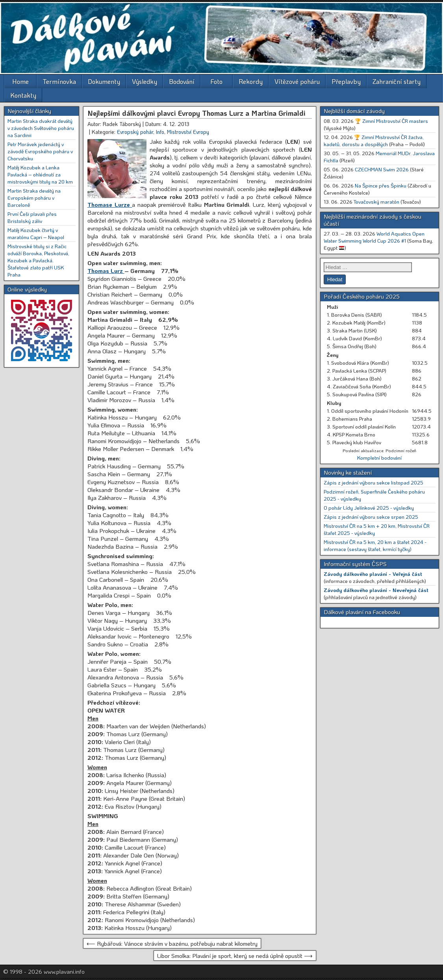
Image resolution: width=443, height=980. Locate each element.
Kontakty (23, 95)
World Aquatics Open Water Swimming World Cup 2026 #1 (374, 237)
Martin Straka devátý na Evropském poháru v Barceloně (34, 198)
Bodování (182, 81)
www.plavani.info (64, 971)
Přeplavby (346, 81)
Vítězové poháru (297, 81)
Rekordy (251, 81)
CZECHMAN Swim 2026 (382, 169)
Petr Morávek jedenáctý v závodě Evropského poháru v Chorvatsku (40, 151)
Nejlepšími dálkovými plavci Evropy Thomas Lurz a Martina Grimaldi (196, 113)
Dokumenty (104, 81)
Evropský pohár (135, 132)
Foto (217, 81)
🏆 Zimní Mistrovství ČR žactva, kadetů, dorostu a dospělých (374, 140)
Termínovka (59, 81)
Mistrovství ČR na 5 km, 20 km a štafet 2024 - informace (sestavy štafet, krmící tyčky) (375, 545)
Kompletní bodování (379, 458)
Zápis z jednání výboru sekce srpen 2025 (371, 517)
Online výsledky (27, 289)
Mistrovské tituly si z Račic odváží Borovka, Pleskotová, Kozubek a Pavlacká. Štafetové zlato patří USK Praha (38, 260)
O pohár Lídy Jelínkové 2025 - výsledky (369, 508)
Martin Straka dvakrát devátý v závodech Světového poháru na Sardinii (41, 128)
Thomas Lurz (106, 271)
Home (20, 81)
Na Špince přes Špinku (381, 185)
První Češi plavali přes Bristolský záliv (32, 217)
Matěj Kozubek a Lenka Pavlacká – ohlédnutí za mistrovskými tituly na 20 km (40, 174)
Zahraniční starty (397, 81)
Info (160, 132)
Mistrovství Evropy (188, 132)
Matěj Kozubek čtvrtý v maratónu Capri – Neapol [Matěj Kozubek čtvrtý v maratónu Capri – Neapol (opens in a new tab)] (36, 233)
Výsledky (145, 81)
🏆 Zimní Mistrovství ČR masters (391, 121)
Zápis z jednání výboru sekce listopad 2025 (373, 482)
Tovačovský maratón (376, 201)
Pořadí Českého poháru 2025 (362, 296)
